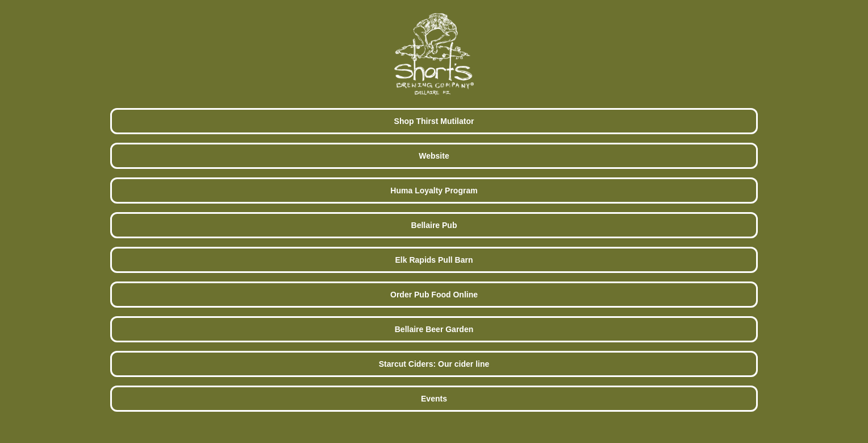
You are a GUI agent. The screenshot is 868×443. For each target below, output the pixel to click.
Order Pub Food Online (434, 295)
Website (434, 156)
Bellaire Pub (434, 225)
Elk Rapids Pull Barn (434, 260)
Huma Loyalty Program (434, 191)
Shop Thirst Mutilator (434, 121)
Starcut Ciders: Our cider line (434, 364)
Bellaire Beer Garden (434, 329)
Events (434, 399)
